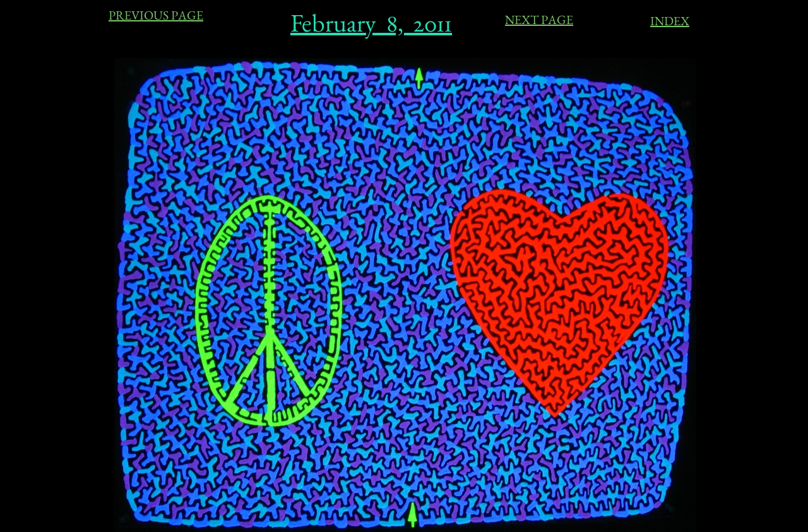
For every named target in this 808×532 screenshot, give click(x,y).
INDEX (670, 21)
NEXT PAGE (539, 20)
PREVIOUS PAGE (156, 15)
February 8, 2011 (371, 23)
